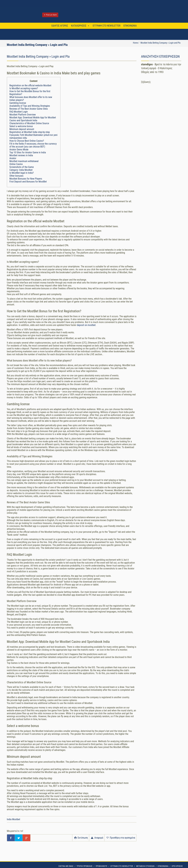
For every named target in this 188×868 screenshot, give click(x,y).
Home (135, 43)
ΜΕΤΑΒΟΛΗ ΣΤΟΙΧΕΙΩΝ (145, 866)
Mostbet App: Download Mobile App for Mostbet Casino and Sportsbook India (33, 119)
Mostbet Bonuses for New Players (26, 179)
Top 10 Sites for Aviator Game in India (28, 152)
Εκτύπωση (81, 838)
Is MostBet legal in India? (22, 173)
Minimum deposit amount (22, 129)
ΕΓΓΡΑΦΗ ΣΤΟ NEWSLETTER (107, 26)
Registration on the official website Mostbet (30, 85)
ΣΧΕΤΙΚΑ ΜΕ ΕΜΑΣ (66, 866)
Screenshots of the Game (22, 167)
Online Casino (16, 164)
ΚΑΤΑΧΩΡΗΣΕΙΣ (79, 26)
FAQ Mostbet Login (19, 112)
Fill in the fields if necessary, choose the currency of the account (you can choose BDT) (33, 145)
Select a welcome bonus (21, 126)
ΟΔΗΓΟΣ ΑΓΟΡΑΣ (60, 26)
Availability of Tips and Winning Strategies (30, 106)
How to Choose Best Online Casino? (27, 141)
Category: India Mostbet (21, 170)
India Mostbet (14, 819)
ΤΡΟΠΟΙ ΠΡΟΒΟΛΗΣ (85, 866)
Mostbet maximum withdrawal (24, 161)
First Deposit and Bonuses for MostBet (28, 182)
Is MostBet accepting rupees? (24, 88)
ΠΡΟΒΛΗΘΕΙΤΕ (101, 866)
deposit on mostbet (86, 325)
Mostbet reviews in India (21, 155)
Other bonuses (17, 176)
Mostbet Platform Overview (23, 115)
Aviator (13, 158)
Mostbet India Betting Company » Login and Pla (160, 43)
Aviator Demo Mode (19, 150)
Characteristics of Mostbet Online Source (29, 123)
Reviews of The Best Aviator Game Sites (29, 109)
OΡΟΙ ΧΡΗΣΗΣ (177, 866)
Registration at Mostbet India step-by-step (30, 132)
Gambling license (18, 103)
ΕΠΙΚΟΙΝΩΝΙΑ (130, 26)
